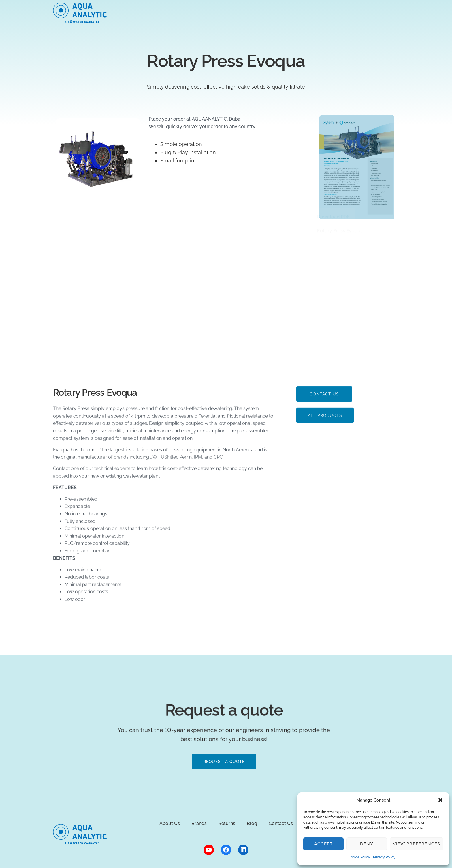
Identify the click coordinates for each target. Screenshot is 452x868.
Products (219, 13)
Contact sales (374, 13)
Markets (188, 13)
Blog (304, 13)
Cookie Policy (359, 857)
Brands (249, 13)
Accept (323, 844)
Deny (367, 844)
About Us (156, 13)
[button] (440, 800)
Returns (278, 13)
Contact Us (281, 823)
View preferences (417, 844)
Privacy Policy (384, 857)
